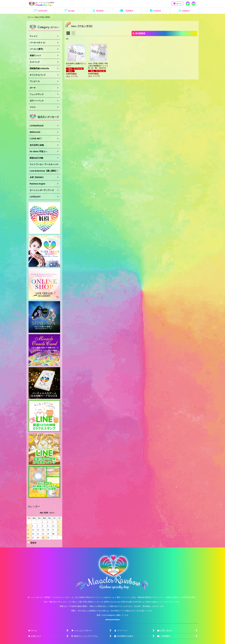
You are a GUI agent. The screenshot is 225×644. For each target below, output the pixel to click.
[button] (98, 11)
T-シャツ (34, 36)
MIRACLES (35, 132)
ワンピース (35, 81)
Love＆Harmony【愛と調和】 (43, 171)
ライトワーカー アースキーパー (44, 164)
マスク (33, 107)
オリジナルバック (38, 75)
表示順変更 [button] (139, 33)
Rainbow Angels (38, 184)
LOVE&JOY (35, 197)
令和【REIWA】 (37, 177)
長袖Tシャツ (35, 56)
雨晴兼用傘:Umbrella (39, 68)
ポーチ (33, 88)
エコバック (35, 62)
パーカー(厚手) (36, 49)
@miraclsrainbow (113, 620)
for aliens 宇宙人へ (38, 151)
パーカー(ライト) (37, 43)
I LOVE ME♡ (36, 139)
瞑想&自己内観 (36, 158)
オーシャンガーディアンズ (42, 190)
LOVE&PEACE (37, 126)
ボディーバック (37, 101)
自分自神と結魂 (37, 145)
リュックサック (37, 94)
